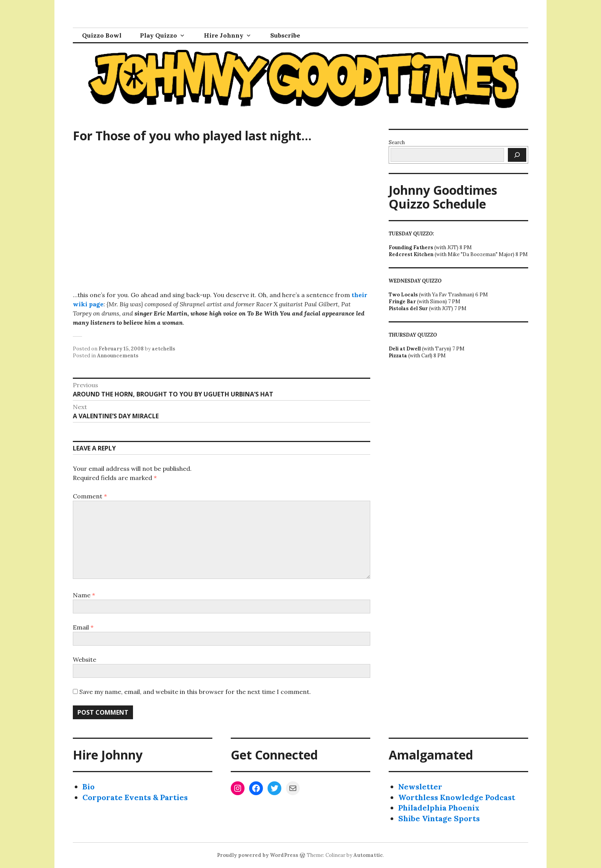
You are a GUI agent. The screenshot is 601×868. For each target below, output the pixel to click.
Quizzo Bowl (102, 35)
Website (85, 659)
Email (83, 627)
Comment (90, 496)
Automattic (368, 855)
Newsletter (420, 787)
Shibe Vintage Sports (439, 818)
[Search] (517, 155)
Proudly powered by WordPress (258, 855)
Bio (89, 787)
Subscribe (285, 35)
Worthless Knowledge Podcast (457, 797)
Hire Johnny (224, 35)
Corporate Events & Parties (135, 797)
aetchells (163, 349)
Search (397, 142)
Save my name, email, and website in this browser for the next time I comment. (195, 692)
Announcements (118, 356)
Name (84, 595)
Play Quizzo (158, 35)
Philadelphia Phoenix (439, 808)
